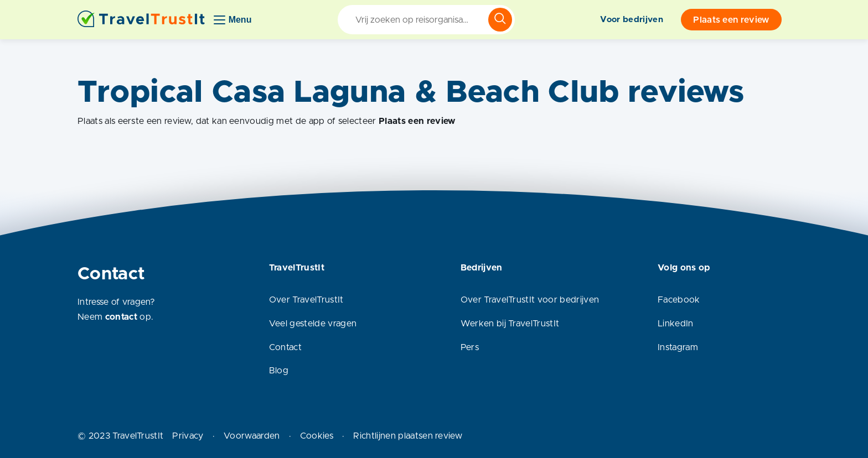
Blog (279, 371)
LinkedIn (676, 324)
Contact (285, 347)
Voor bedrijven (631, 20)
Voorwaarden (252, 436)
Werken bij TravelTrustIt (510, 324)
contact (121, 317)
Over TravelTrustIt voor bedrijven (530, 300)
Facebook (679, 300)
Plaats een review (731, 20)
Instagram (678, 347)
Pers (470, 347)
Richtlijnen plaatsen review (408, 436)
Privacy (188, 436)
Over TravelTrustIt (306, 300)
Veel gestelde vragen (313, 324)
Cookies (317, 436)
